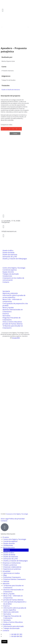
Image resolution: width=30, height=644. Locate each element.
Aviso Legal (5, 519)
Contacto (6, 282)
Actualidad (6, 571)
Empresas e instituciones (12, 563)
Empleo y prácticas (10, 565)
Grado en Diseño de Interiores (11, 90)
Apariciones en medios (12, 573)
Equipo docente (8, 272)
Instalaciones (7, 276)
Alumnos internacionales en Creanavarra (13, 311)
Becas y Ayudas (8, 308)
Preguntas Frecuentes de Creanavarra (11, 319)
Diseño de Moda (8, 253)
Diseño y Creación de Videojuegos (15, 259)
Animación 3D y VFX (10, 257)
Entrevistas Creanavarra (12, 577)
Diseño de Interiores (10, 255)
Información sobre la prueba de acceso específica (14, 296)
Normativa (6, 316)
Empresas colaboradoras (12, 567)
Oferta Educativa (9, 548)
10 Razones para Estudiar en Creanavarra (13, 327)
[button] (2, 27)
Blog (5, 575)
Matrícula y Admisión (10, 293)
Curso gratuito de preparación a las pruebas (15, 304)
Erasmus (6, 314)
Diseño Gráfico (8, 250)
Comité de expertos (10, 270)
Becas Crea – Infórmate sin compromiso (12, 300)
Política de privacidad (17, 519)
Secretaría (6, 291)
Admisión (6, 583)
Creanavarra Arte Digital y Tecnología (17, 514)
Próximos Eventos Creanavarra (14, 579)
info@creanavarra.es (9, 231)
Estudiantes (7, 624)
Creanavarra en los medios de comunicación (13, 279)
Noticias (6, 581)
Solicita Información (8, 534)
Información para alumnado (13, 626)
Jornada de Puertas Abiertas (13, 324)
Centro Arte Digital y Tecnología (14, 268)
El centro (6, 537)
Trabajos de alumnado (11, 274)
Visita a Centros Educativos (12, 322)
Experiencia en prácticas (12, 569)
